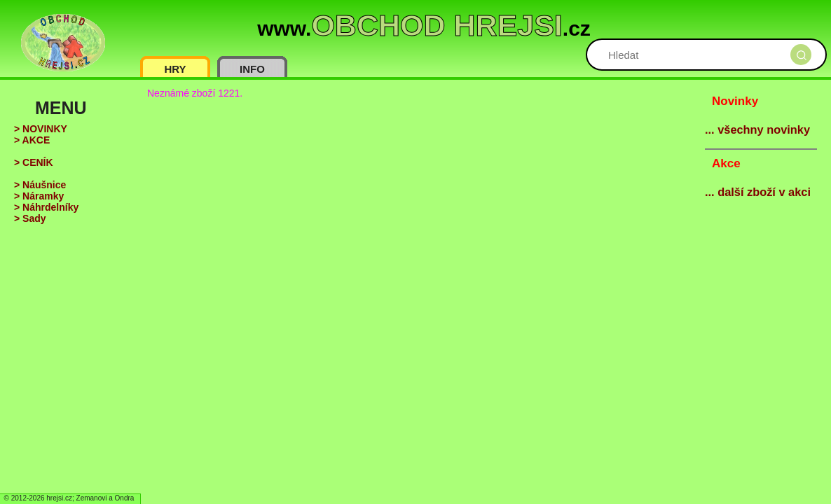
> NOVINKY (41, 129)
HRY (175, 69)
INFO (252, 69)
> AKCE (32, 140)
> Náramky (39, 196)
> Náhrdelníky (46, 207)
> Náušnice (40, 185)
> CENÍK (34, 162)
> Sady (30, 218)
